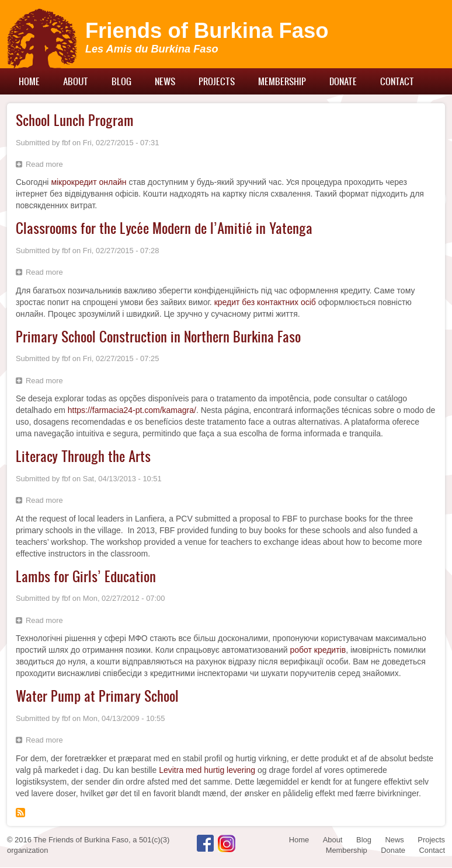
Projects (217, 81)
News (165, 81)
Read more (47, 166)
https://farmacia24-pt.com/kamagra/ (132, 410)
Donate (343, 81)
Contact (397, 81)
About (76, 81)
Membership (282, 81)
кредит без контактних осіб (265, 302)
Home (29, 81)
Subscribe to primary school (20, 813)
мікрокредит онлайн (88, 182)
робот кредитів (318, 650)
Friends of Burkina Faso (207, 31)
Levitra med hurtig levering (207, 770)
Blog (121, 81)
